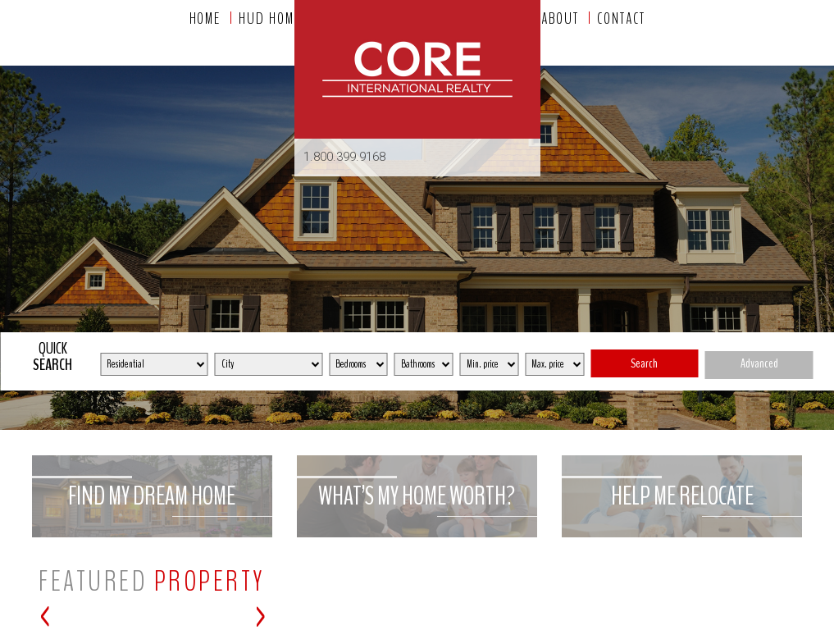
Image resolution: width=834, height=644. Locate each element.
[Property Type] (154, 364)
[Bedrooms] (358, 364)
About (561, 19)
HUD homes (273, 19)
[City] (269, 364)
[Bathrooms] (424, 364)
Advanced (759, 363)
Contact (621, 19)
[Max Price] (554, 364)
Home (205, 19)
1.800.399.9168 (344, 157)
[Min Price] (490, 364)
